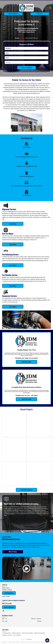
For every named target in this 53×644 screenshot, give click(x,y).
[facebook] (3, 611)
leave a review (10, 514)
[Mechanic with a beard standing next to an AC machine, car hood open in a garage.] (39, 425)
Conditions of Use (24, 642)
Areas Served (6, 596)
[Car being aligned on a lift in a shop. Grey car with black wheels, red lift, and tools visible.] (14, 449)
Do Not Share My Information (14, 642)
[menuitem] (7, 633)
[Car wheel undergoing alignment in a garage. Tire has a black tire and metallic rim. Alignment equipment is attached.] (14, 474)
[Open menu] (50, 8)
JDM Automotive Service (17, 601)
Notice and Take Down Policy (34, 642)
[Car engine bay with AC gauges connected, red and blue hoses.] (39, 449)
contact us (6, 109)
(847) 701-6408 (7, 604)
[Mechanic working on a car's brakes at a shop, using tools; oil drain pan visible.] (14, 425)
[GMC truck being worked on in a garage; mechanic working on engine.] (39, 474)
